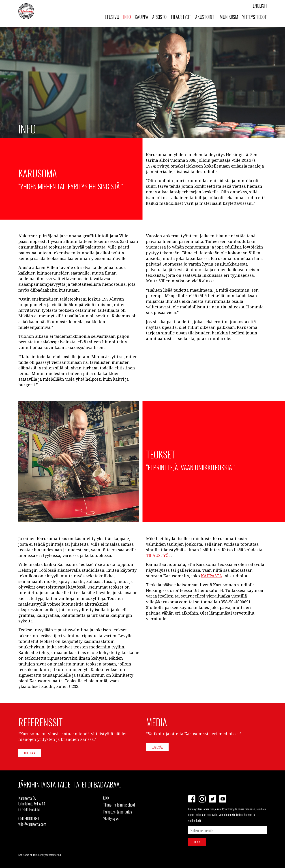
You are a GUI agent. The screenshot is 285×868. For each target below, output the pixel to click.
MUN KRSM (229, 17)
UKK (106, 798)
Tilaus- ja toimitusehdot (119, 805)
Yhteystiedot (255, 17)
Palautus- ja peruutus (118, 812)
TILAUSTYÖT (158, 555)
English (260, 6)
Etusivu (112, 17)
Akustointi (205, 17)
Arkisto (159, 17)
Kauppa (141, 17)
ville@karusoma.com (32, 824)
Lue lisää (30, 753)
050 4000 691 (29, 818)
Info (127, 17)
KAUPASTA (212, 576)
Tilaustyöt (181, 17)
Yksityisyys (111, 818)
